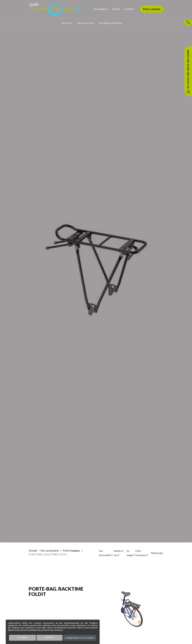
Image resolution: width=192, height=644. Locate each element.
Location (129, 9)
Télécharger (157, 553)
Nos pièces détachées (111, 23)
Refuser (49, 637)
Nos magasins (101, 9)
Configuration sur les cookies (80, 638)
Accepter (22, 637)
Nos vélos (67, 23)
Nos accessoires (86, 23)
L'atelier (116, 9)
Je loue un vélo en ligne (188, 69)
